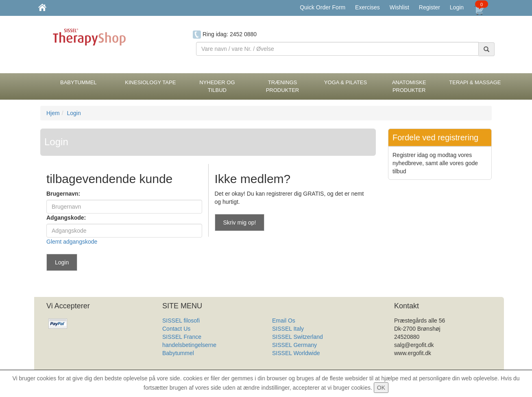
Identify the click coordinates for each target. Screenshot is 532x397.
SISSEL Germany (294, 345)
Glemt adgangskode (72, 242)
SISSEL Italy (288, 329)
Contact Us (176, 329)
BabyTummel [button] (78, 82)
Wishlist (399, 7)
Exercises (367, 7)
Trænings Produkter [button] (283, 86)
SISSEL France (182, 337)
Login (457, 7)
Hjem (53, 113)
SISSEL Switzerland (298, 337)
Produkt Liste (289, 361)
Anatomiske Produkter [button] (409, 86)
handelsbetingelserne (189, 345)
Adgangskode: (66, 218)
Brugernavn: (63, 194)
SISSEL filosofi (181, 321)
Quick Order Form (323, 7)
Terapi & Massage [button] (475, 82)
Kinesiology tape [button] (150, 82)
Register (430, 7)
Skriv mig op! (240, 222)
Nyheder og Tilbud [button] (217, 86)
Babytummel (178, 353)
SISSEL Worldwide (296, 353)
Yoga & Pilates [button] (346, 82)
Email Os (284, 321)
